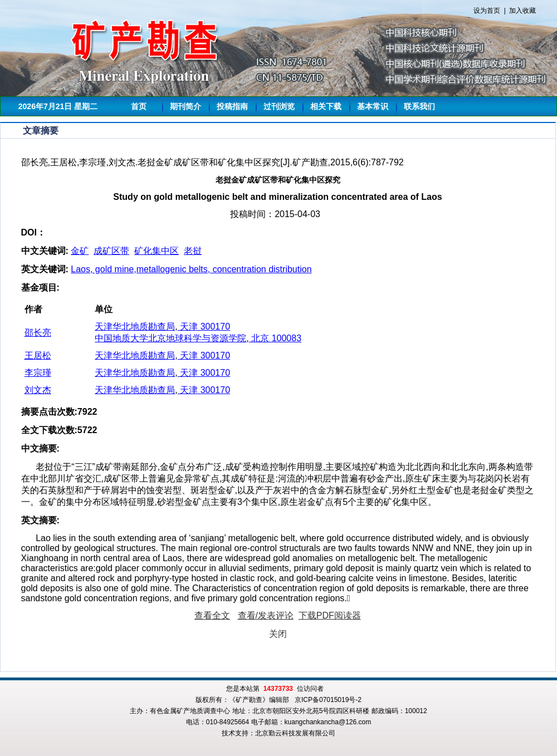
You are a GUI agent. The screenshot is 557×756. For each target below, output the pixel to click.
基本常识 (373, 106)
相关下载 (326, 106)
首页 (139, 106)
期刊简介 (185, 106)
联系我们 (419, 106)
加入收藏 (522, 11)
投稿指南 (232, 106)
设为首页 (487, 11)
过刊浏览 (279, 106)
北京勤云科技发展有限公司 (295, 733)
